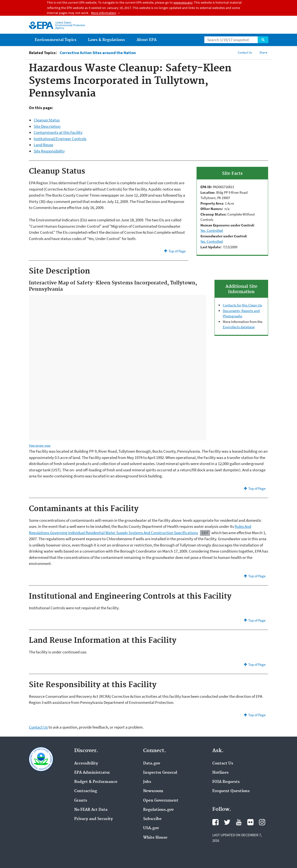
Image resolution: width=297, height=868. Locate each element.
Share (263, 52)
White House (155, 838)
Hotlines (220, 773)
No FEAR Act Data (91, 810)
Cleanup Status (47, 120)
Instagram (262, 822)
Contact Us (245, 52)
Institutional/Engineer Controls (60, 139)
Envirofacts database (239, 327)
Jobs (147, 782)
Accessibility (86, 764)
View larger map (40, 446)
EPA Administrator (92, 773)
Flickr (250, 822)
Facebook (215, 822)
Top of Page (177, 251)
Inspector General (160, 773)
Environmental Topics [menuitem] (56, 40)
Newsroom (153, 791)
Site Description (47, 126)
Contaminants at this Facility (58, 132)
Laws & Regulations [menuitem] (107, 40)
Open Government (161, 801)
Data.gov (152, 764)
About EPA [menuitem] (147, 40)
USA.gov (151, 828)
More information (104, 13)
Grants (81, 801)
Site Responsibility (49, 151)
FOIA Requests (226, 782)
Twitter (227, 822)
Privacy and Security (94, 819)
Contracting (86, 791)
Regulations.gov (158, 810)
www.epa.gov (183, 2)
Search (263, 40)
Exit (205, 533)
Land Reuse (43, 145)
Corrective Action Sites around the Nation (98, 53)
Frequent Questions (231, 791)
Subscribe (152, 819)
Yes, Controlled (212, 230)
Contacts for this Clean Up (242, 305)
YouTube (239, 822)
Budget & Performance (96, 782)
